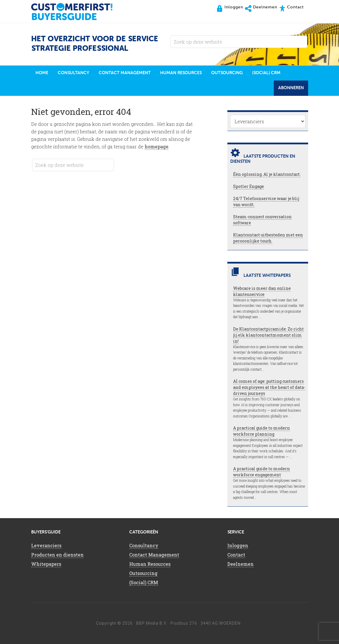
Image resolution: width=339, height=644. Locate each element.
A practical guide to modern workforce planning (262, 431)
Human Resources (150, 564)
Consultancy (144, 545)
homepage (157, 146)
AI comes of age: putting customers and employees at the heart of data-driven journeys (269, 387)
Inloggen (238, 545)
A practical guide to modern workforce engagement (262, 472)
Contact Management (154, 555)
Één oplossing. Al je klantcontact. (267, 174)
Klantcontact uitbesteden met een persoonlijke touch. (268, 238)
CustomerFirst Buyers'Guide (77, 12)
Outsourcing (143, 573)
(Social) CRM (144, 582)
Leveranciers (46, 545)
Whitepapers (46, 564)
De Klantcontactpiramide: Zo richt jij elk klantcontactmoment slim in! (268, 335)
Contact (236, 555)
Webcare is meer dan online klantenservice (262, 291)
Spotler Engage (249, 186)
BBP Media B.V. (152, 623)
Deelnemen (240, 564)
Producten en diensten (57, 555)
